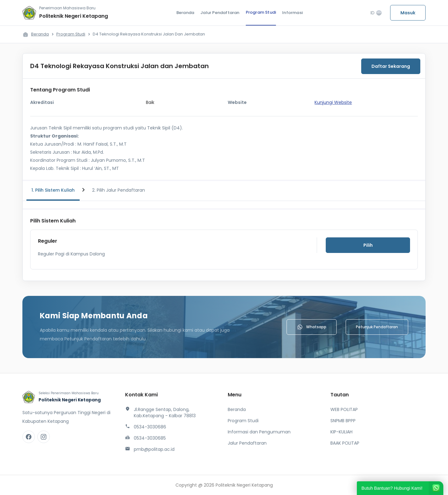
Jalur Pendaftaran (220, 13)
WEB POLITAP (344, 409)
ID (376, 13)
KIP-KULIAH (341, 432)
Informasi (292, 13)
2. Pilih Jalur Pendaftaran (119, 190)
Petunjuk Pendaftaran (377, 327)
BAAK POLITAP (345, 443)
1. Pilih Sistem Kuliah (53, 190)
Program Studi (261, 12)
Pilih (368, 245)
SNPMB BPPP (343, 421)
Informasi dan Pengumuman (259, 432)
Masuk (408, 13)
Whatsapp (312, 327)
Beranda (185, 13)
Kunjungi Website (333, 102)
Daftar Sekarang (391, 66)
